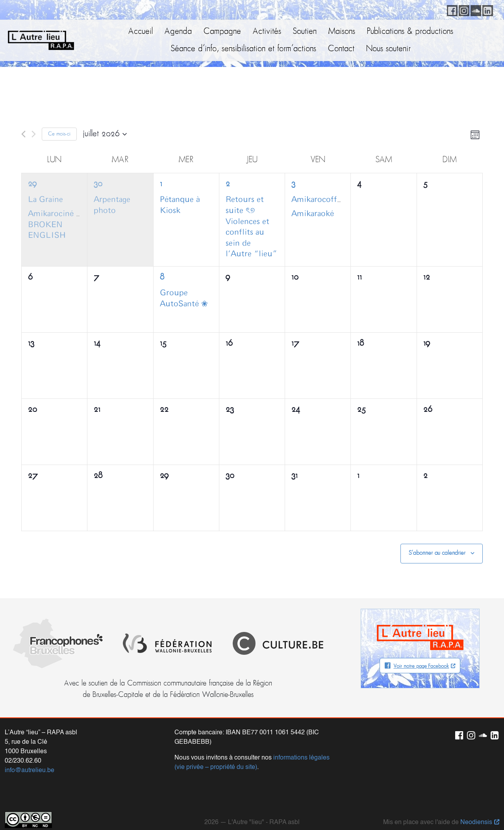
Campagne (222, 32)
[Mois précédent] (23, 134)
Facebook (451, 9)
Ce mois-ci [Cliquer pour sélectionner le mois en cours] (59, 134)
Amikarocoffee (318, 200)
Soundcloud (474, 9)
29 (32, 184)
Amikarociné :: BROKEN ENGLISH (55, 225)
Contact (341, 49)
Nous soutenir (388, 49)
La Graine (45, 200)
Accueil (141, 32)
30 (98, 184)
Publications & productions (410, 32)
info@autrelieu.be (30, 756)
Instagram (463, 9)
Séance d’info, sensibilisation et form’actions (244, 49)
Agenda (178, 32)
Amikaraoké (313, 214)
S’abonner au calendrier (437, 553)
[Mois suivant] (34, 134)
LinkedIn (486, 9)
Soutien (305, 32)
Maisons (342, 32)
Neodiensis (476, 808)
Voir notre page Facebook (421, 666)
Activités (267, 32)
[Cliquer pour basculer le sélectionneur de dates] (105, 134)
